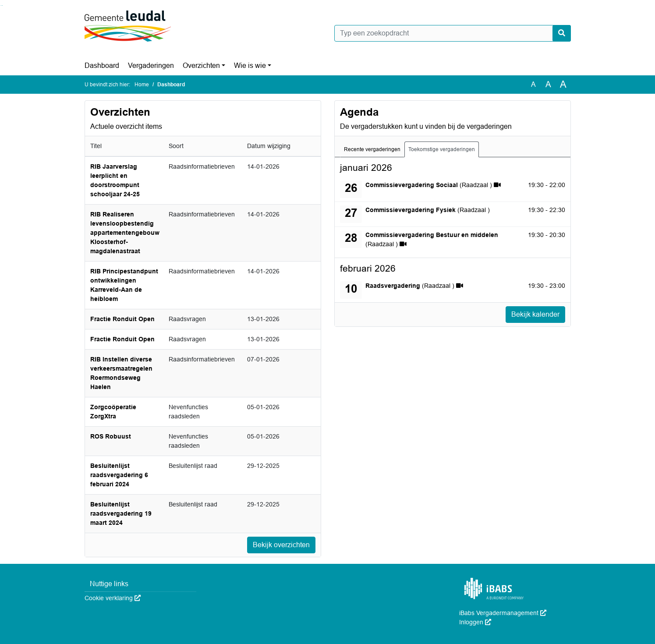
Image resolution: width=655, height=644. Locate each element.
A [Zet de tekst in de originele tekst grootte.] (533, 84)
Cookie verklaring (113, 598)
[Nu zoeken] (562, 33)
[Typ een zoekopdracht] (453, 33)
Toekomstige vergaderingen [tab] (442, 149)
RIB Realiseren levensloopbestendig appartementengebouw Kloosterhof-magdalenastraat (125, 233)
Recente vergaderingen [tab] (372, 149)
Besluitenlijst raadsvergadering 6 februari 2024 (119, 475)
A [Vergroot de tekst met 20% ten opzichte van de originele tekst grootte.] (548, 84)
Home (142, 85)
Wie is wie (250, 65)
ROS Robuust (111, 436)
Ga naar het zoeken (1, 5)
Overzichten (201, 65)
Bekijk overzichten (281, 545)
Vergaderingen (151, 65)
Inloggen (475, 622)
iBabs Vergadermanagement (503, 613)
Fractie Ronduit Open (122, 319)
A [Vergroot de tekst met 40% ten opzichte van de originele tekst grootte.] (563, 85)
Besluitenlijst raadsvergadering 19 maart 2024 (121, 513)
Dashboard (102, 65)
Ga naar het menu (2, 5)
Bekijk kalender (535, 314)
